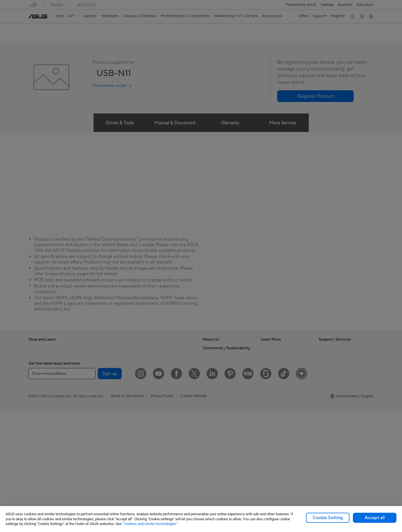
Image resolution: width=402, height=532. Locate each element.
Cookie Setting (328, 518)
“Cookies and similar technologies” (150, 524)
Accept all (375, 518)
